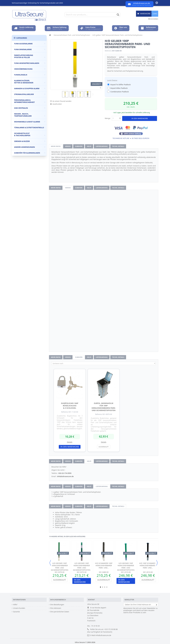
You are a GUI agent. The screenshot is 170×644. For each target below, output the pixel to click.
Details (70, 442)
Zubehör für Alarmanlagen (30, 153)
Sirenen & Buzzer (30, 141)
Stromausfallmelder (30, 94)
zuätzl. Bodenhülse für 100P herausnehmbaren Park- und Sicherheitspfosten (104, 407)
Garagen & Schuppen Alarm (30, 88)
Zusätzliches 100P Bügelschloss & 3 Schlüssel (70, 406)
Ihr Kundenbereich (58, 600)
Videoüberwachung (30, 69)
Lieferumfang (102, 146)
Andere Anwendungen (30, 147)
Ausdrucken (57, 104)
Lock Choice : (113, 80)
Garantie (16, 612)
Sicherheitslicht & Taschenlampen (30, 134)
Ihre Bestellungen (57, 605)
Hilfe (89, 146)
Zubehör (79, 146)
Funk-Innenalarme (30, 49)
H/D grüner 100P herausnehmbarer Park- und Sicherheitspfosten (60, 567)
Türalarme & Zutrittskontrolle (30, 128)
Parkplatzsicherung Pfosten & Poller (30, 56)
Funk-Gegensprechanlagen (30, 63)
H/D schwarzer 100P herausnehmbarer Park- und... (104, 565)
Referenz (108, 51)
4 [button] (107, 587)
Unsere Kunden (19, 608)
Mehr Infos (56, 146)
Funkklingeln (30, 75)
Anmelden (153, 19)
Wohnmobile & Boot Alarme (30, 122)
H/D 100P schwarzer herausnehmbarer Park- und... (148, 565)
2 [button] (103, 587)
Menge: (108, 118)
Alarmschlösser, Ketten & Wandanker (30, 82)
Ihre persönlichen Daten (60, 612)
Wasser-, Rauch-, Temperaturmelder (30, 115)
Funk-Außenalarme (30, 44)
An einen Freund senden (62, 101)
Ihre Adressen (56, 608)
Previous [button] (50, 563)
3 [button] (105, 587)
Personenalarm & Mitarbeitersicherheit (30, 101)
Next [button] (157, 563)
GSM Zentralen (30, 108)
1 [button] (100, 587)
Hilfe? (15, 605)
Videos (68, 146)
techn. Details (118, 146)
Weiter (93, 94)
